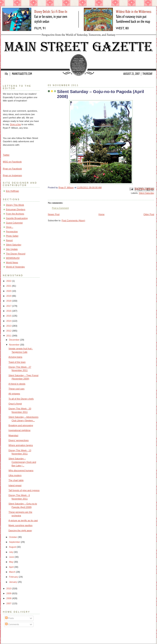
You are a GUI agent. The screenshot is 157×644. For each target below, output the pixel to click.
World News (12, 262)
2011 (9, 336)
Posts (10, 618)
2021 (9, 286)
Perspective (12, 232)
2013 (9, 326)
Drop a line (15, 124)
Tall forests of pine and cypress (24, 490)
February (14, 577)
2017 (9, 306)
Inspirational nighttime (20, 430)
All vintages (14, 394)
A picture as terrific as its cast (23, 520)
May (11, 562)
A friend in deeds (17, 384)
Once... (10, 227)
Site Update (12, 249)
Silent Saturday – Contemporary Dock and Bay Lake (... (22, 462)
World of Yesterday (15, 267)
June (12, 557)
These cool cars (17, 389)
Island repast (15, 485)
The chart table (16, 480)
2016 (9, 311)
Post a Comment (60, 208)
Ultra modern (15, 475)
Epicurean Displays (16, 209)
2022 (9, 281)
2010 (9, 588)
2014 (9, 321)
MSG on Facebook (12, 162)
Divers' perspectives (19, 440)
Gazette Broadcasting (17, 218)
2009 (9, 593)
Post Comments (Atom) (73, 220)
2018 (9, 301)
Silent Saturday (146, 193)
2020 (9, 291)
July (11, 552)
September (15, 542)
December (15, 340)
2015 (9, 316)
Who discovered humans (21, 470)
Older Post (149, 214)
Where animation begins (21, 445)
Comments (12, 624)
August (13, 547)
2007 (9, 603)
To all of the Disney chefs (21, 399)
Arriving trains (16, 357)
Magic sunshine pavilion (21, 525)
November (15, 345)
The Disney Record (16, 254)
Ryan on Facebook (12, 169)
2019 (9, 296)
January (13, 582)
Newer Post (54, 214)
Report (9, 240)
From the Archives (15, 214)
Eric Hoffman (12, 191)
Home (101, 214)
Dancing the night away (20, 530)
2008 (9, 598)
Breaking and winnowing (21, 425)
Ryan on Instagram (12, 175)
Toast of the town (17, 362)
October (13, 537)
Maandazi (13, 435)
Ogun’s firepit (15, 404)
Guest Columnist (14, 223)
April (12, 567)
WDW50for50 (13, 258)
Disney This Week (15, 205)
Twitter (6, 155)
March (12, 572)
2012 (9, 331)
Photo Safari (12, 236)
